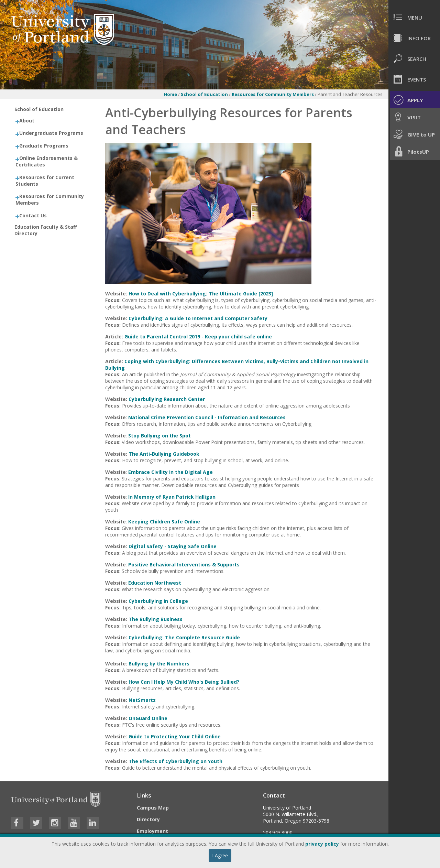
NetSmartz (142, 700)
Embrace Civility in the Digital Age (170, 472)
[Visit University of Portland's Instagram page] (55, 823)
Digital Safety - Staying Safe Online (173, 546)
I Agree (220, 855)
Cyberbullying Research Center (167, 399)
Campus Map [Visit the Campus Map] (153, 808)
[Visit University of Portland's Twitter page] (36, 823)
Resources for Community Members (273, 94)
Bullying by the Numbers (159, 664)
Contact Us (33, 215)
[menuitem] (414, 17)
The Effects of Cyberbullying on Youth (175, 761)
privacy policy (322, 844)
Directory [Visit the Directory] (148, 819)
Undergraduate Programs (51, 133)
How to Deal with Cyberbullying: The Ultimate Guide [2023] (201, 294)
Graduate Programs (44, 146)
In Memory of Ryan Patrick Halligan (172, 497)
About (27, 121)
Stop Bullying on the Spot (159, 436)
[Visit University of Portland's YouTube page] (74, 823)
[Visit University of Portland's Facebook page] (17, 823)
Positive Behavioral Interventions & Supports (184, 565)
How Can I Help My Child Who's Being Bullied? (184, 682)
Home (170, 94)
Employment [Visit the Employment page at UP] (152, 831)
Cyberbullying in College (158, 601)
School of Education (204, 94)
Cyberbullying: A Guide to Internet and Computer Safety (198, 318)
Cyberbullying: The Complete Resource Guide (184, 637)
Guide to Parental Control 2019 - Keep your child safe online (198, 337)
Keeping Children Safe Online (164, 522)
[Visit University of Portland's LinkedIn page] (93, 823)
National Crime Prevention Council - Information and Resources (207, 417)
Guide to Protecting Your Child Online (175, 736)
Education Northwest (155, 583)
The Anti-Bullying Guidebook (164, 454)
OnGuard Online (148, 718)
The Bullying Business (156, 619)
